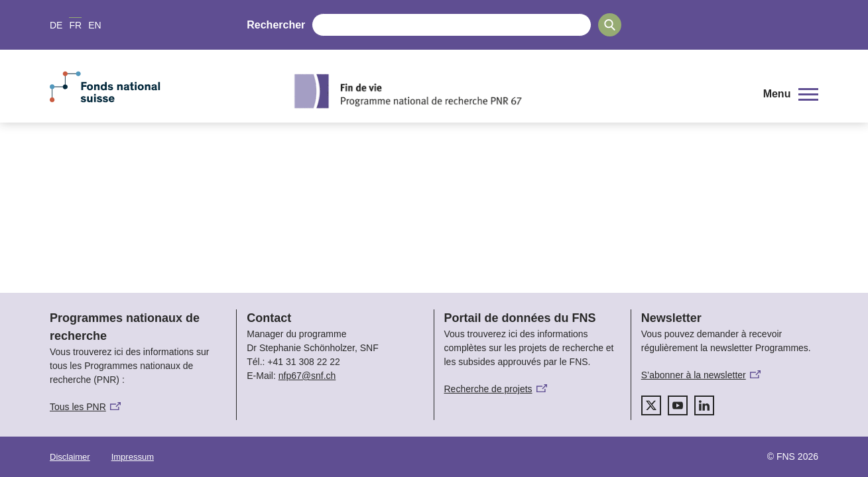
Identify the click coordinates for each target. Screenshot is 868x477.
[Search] (610, 25)
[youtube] (678, 405)
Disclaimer (70, 457)
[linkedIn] (704, 405)
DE (56, 25)
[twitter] (651, 405)
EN (94, 25)
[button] (791, 94)
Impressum (133, 457)
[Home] (517, 91)
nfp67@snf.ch (307, 376)
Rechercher (276, 25)
